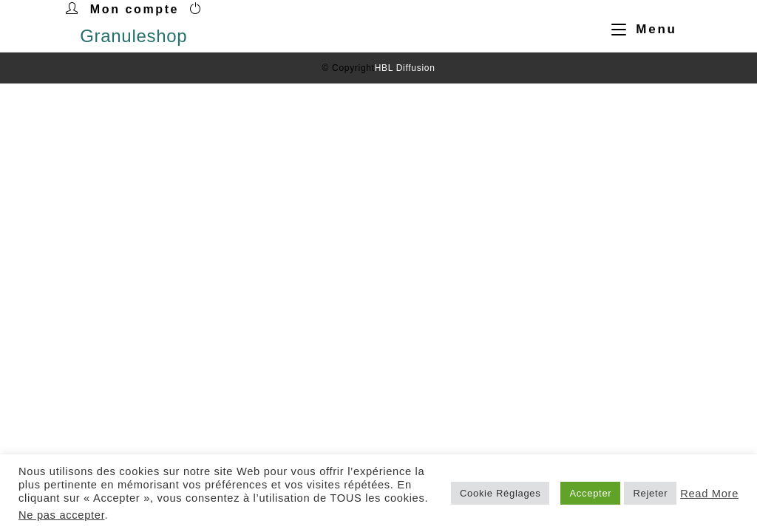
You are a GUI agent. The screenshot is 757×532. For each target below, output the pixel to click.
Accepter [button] (590, 493)
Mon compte (135, 9)
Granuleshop (133, 36)
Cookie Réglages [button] (500, 493)
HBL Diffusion (405, 68)
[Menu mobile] (639, 29)
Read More (709, 494)
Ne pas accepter (61, 515)
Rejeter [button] (650, 493)
